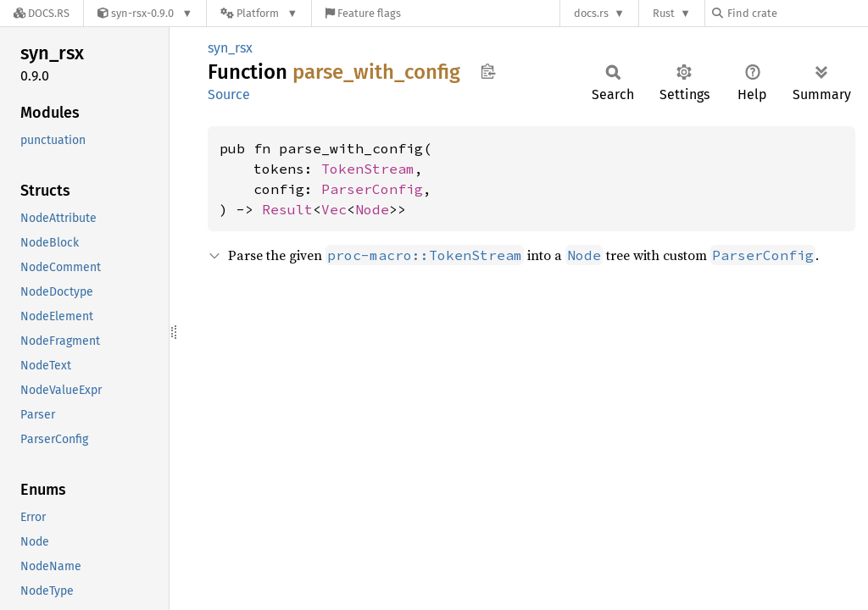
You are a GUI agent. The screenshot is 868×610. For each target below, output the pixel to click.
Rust (664, 13)
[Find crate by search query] (797, 13)
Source (229, 94)
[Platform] (259, 13)
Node (372, 209)
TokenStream (368, 169)
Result (287, 209)
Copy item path (488, 71)
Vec (334, 209)
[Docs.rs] (42, 13)
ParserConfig (372, 189)
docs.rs (591, 13)
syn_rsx (230, 48)
